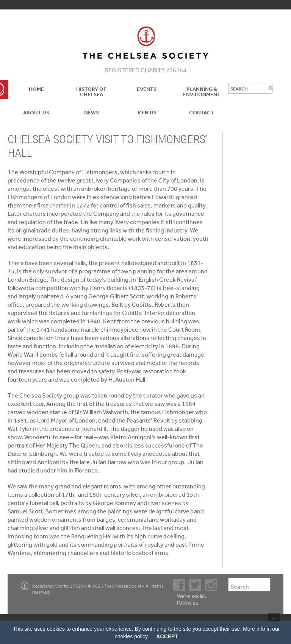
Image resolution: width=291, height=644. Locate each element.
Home (36, 89)
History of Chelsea (91, 92)
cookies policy (131, 636)
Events (147, 89)
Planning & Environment (202, 92)
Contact (202, 112)
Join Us (146, 112)
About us (36, 112)
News (92, 112)
